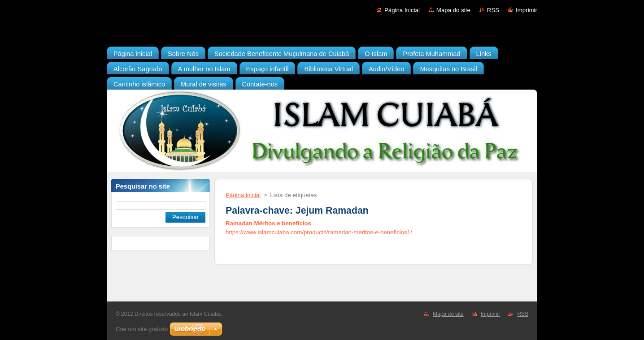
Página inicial (243, 195)
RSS (493, 10)
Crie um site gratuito (142, 329)
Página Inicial (402, 10)
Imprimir (527, 10)
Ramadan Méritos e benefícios (268, 223)
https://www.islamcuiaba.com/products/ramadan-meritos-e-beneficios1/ (319, 232)
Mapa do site (453, 10)
